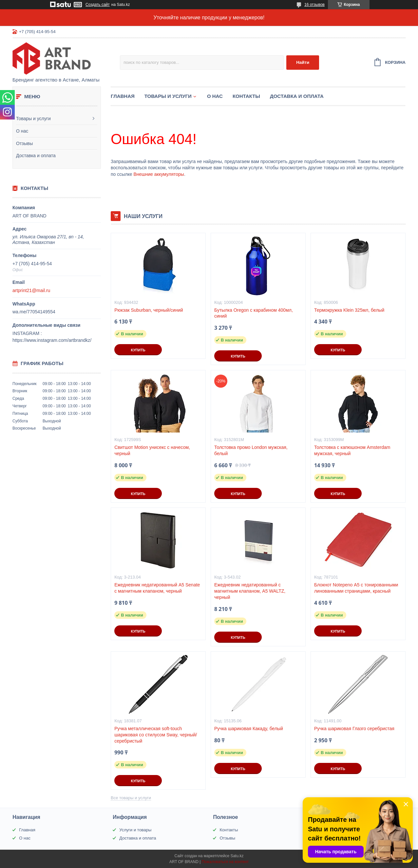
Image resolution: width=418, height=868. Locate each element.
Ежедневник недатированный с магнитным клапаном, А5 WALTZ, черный (250, 591)
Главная (123, 96)
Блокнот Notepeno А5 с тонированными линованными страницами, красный (356, 588)
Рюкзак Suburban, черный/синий (149, 310)
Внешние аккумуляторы (159, 174)
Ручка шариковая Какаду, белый (249, 729)
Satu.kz (237, 856)
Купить (138, 350)
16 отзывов (314, 5)
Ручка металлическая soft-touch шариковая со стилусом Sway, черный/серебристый (156, 735)
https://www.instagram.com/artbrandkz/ (52, 340)
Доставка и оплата (36, 156)
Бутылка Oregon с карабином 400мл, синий (254, 313)
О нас (22, 131)
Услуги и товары (135, 830)
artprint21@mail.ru (31, 290)
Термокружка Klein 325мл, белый (349, 310)
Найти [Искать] (303, 62)
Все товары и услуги (131, 798)
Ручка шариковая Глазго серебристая (354, 729)
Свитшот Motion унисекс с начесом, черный (152, 450)
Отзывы (24, 143)
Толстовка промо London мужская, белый (251, 450)
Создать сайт (98, 5)
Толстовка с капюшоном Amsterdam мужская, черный (352, 450)
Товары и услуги (33, 119)
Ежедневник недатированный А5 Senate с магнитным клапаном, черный (157, 588)
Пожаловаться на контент (225, 862)
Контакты (246, 96)
